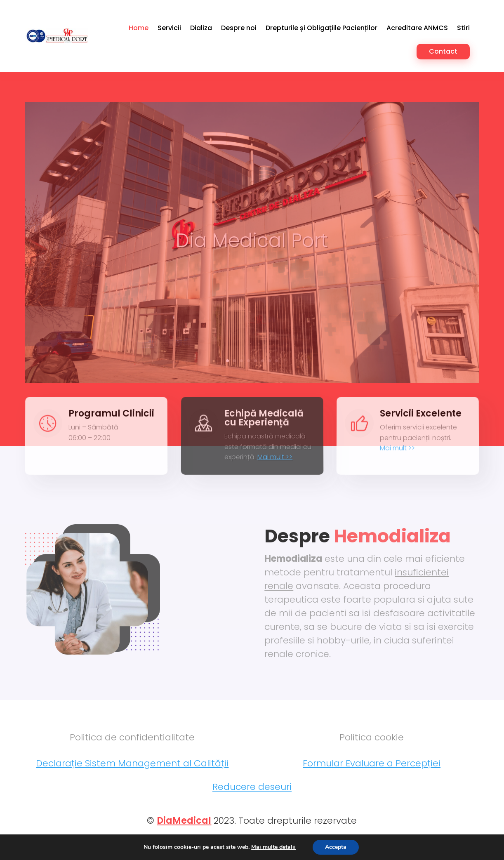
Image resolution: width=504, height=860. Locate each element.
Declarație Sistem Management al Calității (132, 776)
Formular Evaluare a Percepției (372, 776)
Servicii (169, 28)
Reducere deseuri (252, 799)
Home (139, 28)
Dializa (201, 28)
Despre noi (239, 28)
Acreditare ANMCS (417, 28)
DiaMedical (184, 833)
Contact (443, 51)
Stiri (463, 28)
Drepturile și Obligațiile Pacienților (321, 28)
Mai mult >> (275, 464)
